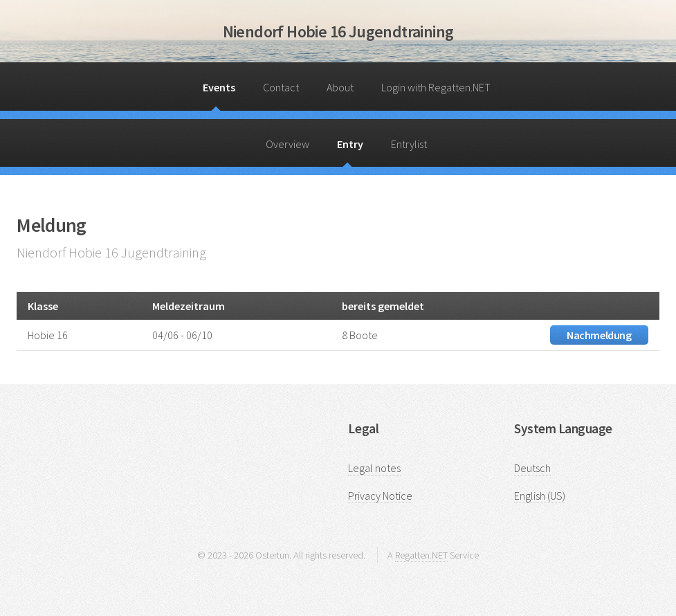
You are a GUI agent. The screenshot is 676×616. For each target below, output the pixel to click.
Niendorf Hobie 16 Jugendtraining (338, 31)
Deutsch (532, 468)
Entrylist (409, 144)
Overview (287, 144)
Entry (350, 144)
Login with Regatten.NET (436, 87)
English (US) (540, 496)
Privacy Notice (380, 496)
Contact (281, 87)
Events (219, 87)
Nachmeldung (599, 335)
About (340, 87)
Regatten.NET (421, 555)
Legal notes (374, 468)
